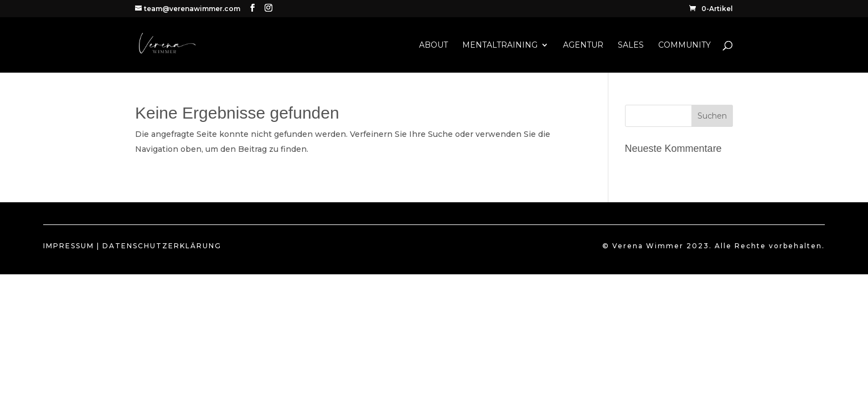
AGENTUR (583, 45)
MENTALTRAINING (500, 45)
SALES (631, 45)
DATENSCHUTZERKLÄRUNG (162, 246)
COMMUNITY (684, 45)
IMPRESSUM (69, 246)
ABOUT (433, 45)
